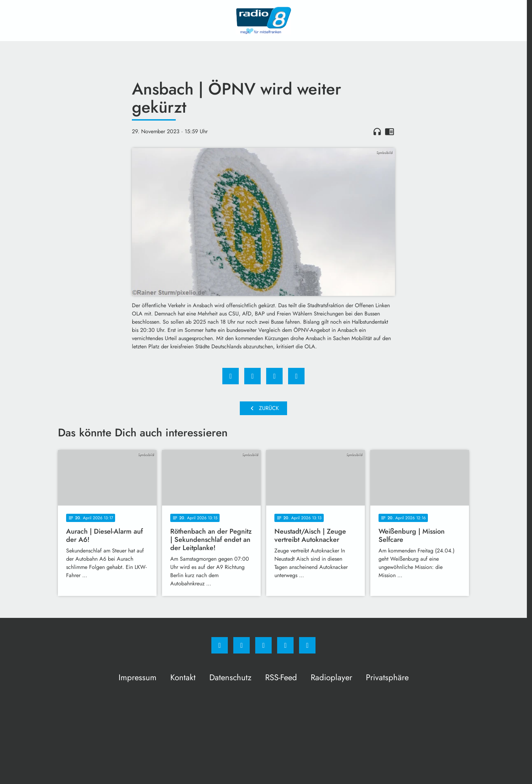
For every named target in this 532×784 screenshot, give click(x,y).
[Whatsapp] (263, 645)
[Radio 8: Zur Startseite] (263, 21)
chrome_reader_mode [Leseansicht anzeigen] (389, 132)
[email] (307, 645)
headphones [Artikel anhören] (377, 132)
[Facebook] (220, 645)
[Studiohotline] (285, 645)
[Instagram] (242, 645)
